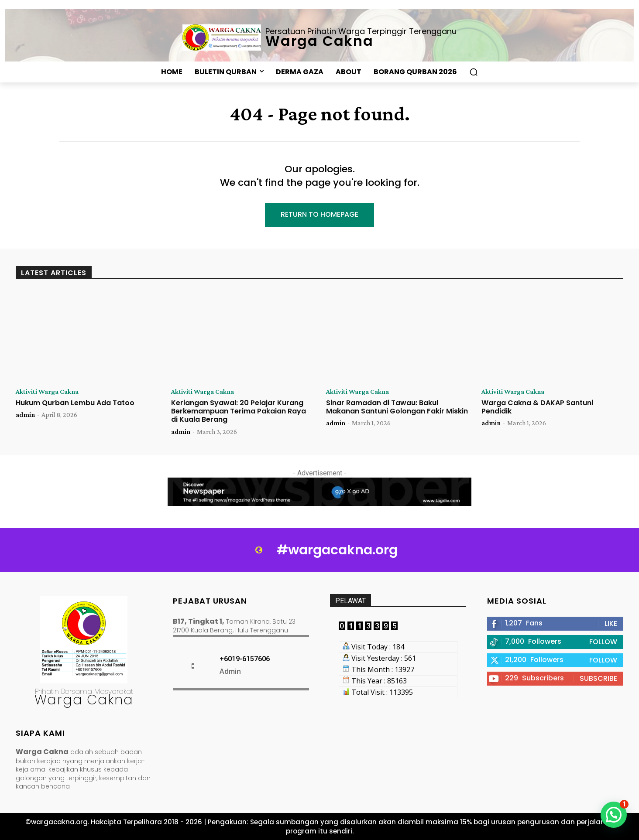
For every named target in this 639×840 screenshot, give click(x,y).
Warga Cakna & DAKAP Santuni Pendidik (537, 407)
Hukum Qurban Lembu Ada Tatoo (75, 403)
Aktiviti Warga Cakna (47, 392)
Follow (603, 642)
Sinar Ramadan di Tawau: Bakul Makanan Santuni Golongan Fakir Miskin (397, 407)
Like (611, 623)
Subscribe (598, 678)
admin (25, 415)
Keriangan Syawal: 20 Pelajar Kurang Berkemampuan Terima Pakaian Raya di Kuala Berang (239, 411)
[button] (474, 72)
